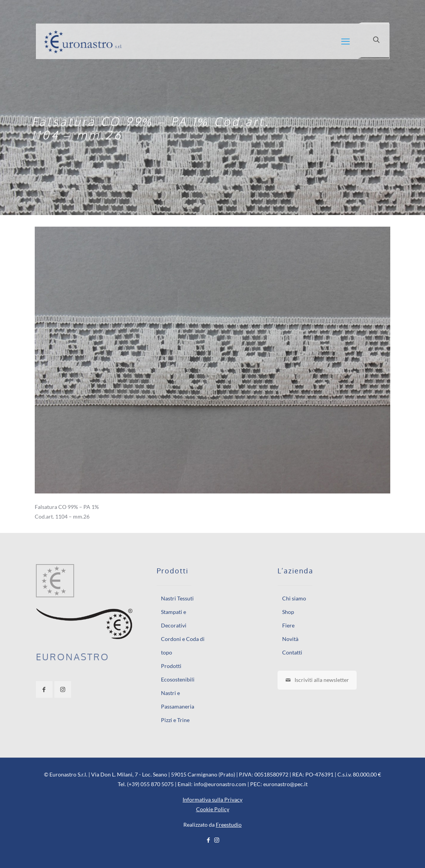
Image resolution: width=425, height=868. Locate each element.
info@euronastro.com (220, 784)
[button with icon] (44, 689)
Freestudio (229, 825)
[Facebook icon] (209, 840)
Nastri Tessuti (177, 598)
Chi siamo (294, 598)
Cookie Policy (213, 809)
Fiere (288, 625)
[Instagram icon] (217, 840)
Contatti (292, 652)
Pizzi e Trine (175, 720)
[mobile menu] (345, 41)
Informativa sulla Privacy (212, 799)
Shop (288, 612)
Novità (290, 639)
